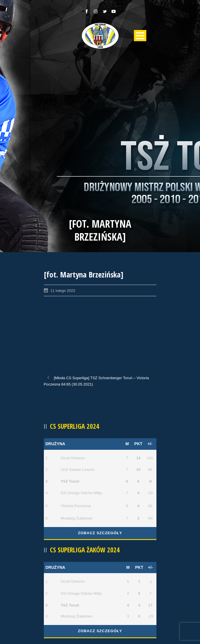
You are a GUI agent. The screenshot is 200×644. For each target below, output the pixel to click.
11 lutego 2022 (63, 291)
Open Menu (140, 36)
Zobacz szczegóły (100, 533)
